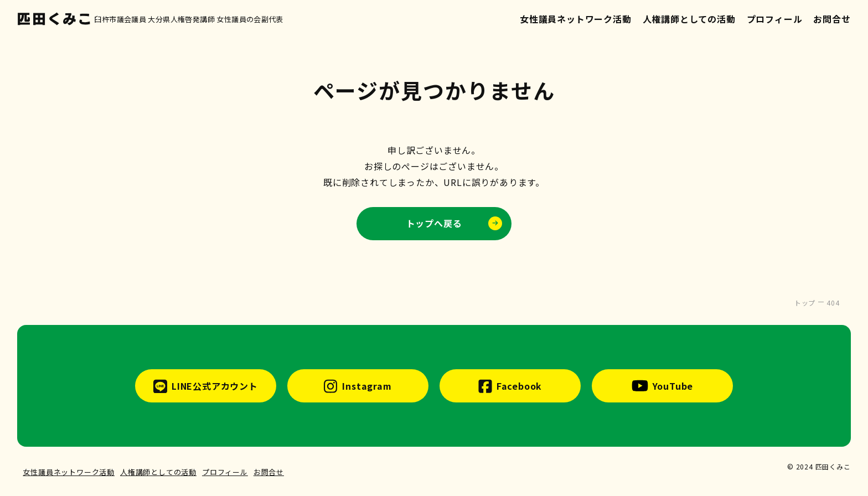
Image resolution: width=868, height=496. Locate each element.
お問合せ (832, 19)
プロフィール (775, 19)
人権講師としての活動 (689, 19)
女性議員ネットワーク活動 (576, 19)
